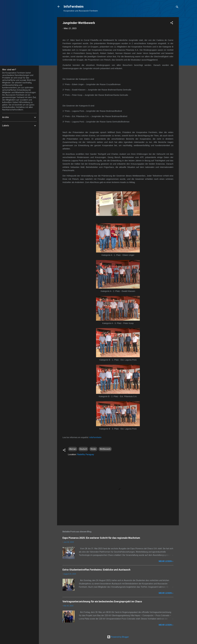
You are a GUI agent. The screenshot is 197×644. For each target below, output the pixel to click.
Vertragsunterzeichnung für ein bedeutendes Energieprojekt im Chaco (102, 601)
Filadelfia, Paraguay (85, 454)
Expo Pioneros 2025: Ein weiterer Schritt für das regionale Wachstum (101, 538)
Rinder (93, 449)
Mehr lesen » (166, 561)
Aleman (73, 449)
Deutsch (83, 449)
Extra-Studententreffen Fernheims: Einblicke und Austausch (96, 570)
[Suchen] (177, 7)
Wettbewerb (105, 449)
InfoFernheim (74, 7)
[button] (172, 23)
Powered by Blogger (118, 637)
